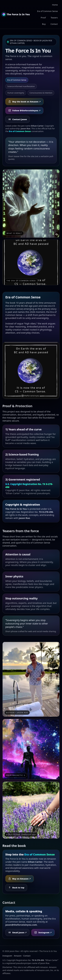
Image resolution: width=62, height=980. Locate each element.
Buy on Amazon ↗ (20, 879)
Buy (44, 24)
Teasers (54, 18)
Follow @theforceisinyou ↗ (24, 110)
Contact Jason (18, 119)
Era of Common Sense (47, 11)
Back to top (16, 888)
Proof (43, 18)
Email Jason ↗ (17, 932)
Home (55, 5)
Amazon (18, 956)
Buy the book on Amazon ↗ (24, 102)
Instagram (7, 956)
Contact (54, 24)
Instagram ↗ (43, 932)
